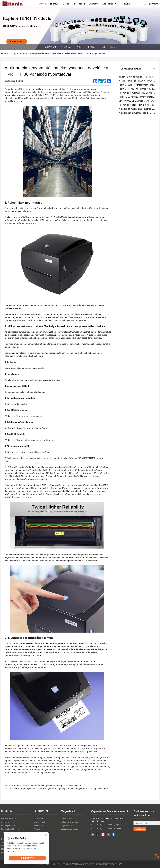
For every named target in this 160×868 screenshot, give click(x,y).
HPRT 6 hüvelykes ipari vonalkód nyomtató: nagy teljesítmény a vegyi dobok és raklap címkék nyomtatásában (67, 789)
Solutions (94, 4)
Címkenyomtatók (8, 822)
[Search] (145, 4)
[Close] (46, 836)
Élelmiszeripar (67, 819)
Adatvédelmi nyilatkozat (78, 864)
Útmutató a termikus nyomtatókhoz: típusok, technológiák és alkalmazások (46, 786)
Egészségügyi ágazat (70, 829)
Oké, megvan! (27, 859)
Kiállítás (92, 47)
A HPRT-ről (50, 47)
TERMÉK (54, 4)
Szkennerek (6, 832)
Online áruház (40, 822)
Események (66, 47)
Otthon (42, 4)
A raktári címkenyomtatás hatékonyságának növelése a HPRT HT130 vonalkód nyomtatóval (63, 53)
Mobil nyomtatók (8, 825)
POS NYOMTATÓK (9, 819)
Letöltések (79, 4)
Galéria (80, 47)
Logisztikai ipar (67, 825)
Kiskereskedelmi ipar (69, 822)
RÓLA (127, 4)
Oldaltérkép (116, 864)
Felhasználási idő (100, 864)
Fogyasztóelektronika (10, 829)
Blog (113, 47)
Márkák (66, 4)
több (153, 69)
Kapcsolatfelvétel (111, 4)
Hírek (103, 47)
